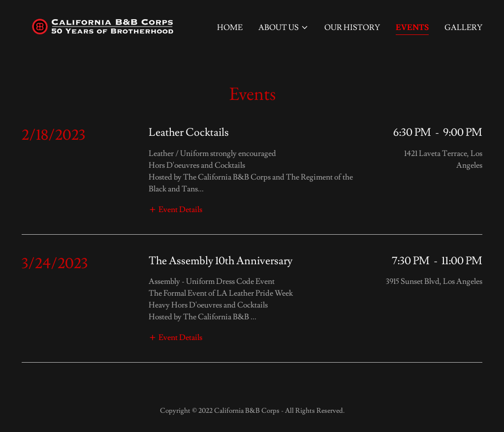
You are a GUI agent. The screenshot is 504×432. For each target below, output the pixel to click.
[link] (102, 25)
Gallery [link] (463, 28)
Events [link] (412, 28)
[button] (283, 28)
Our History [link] (352, 28)
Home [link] (230, 28)
